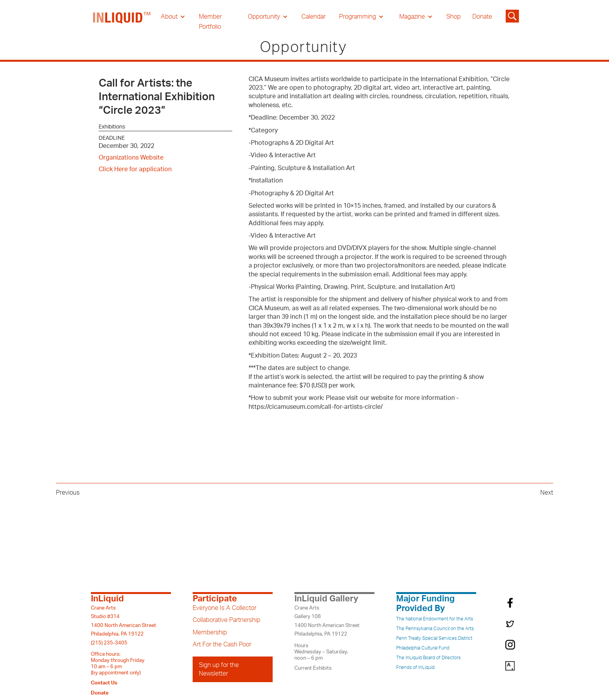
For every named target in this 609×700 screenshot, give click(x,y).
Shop (453, 17)
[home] (122, 22)
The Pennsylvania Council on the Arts (435, 629)
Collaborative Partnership (226, 620)
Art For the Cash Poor (222, 644)
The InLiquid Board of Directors (428, 658)
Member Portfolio (210, 22)
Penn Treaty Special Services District (434, 638)
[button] (173, 17)
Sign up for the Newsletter (219, 669)
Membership (210, 632)
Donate (482, 17)
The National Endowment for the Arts (435, 619)
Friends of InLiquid (415, 667)
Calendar (313, 17)
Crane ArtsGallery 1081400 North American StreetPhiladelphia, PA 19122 (327, 621)
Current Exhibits (313, 668)
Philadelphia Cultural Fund (423, 648)
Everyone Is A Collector (224, 608)
